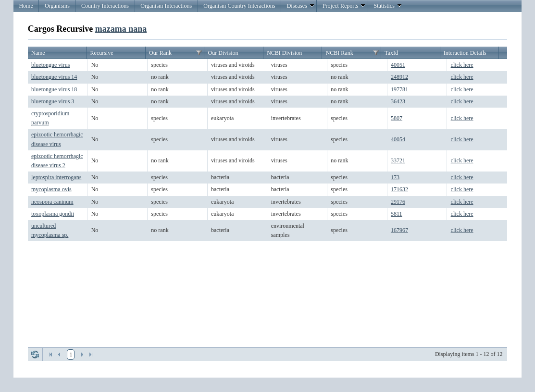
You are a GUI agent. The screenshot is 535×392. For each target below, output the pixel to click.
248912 (399, 77)
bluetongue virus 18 (54, 89)
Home (26, 6)
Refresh (35, 355)
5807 (397, 118)
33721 (398, 160)
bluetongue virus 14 (54, 77)
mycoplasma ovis (51, 189)
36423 (398, 101)
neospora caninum (52, 202)
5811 (397, 214)
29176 (398, 202)
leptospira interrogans (56, 177)
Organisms (57, 6)
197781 (399, 89)
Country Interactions (105, 6)
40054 (398, 139)
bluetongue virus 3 (53, 101)
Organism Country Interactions (239, 6)
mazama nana (121, 29)
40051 (398, 65)
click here (462, 65)
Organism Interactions (166, 6)
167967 (399, 230)
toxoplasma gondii (53, 214)
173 (395, 177)
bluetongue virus (50, 65)
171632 (399, 189)
